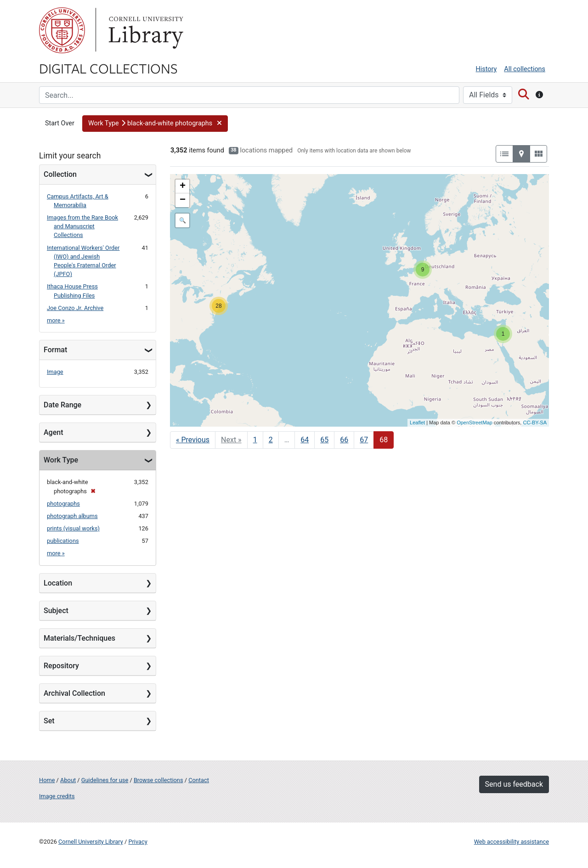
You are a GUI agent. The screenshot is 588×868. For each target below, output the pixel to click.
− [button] (183, 200)
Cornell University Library (91, 842)
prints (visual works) (73, 528)
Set (49, 721)
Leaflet (417, 423)
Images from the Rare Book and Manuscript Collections (82, 226)
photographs (63, 504)
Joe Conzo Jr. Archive (75, 308)
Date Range (62, 405)
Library (145, 30)
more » (56, 320)
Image (55, 372)
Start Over (60, 123)
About (68, 780)
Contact (199, 780)
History (486, 69)
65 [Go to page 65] (324, 440)
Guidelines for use (105, 780)
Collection (60, 174)
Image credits (57, 796)
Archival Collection (74, 693)
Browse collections (158, 780)
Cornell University (62, 30)
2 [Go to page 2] (271, 440)
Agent (53, 432)
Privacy (138, 842)
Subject (56, 611)
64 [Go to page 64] (305, 440)
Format (55, 350)
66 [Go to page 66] (344, 440)
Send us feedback (514, 784)
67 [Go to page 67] (364, 440)
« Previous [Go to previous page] (193, 440)
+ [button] (183, 186)
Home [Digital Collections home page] (47, 780)
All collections (525, 69)
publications (63, 541)
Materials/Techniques (79, 638)
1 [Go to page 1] (255, 440)
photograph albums (72, 516)
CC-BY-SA (535, 423)
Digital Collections (108, 68)
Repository (61, 666)
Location (58, 583)
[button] (155, 124)
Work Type (61, 460)
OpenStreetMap (475, 423)
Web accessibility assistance (512, 842)
